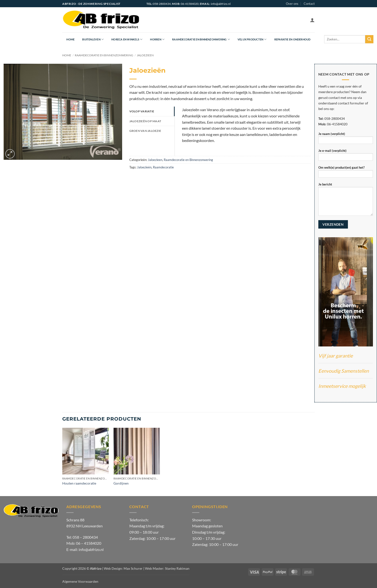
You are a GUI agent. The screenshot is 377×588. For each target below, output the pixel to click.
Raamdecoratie (163, 167)
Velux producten (252, 39)
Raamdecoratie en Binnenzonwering (201, 39)
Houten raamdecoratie (79, 483)
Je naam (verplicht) (346, 139)
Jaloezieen (145, 55)
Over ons (292, 4)
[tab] (152, 111)
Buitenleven (93, 39)
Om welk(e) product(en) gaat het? (346, 173)
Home (70, 39)
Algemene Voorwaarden (80, 581)
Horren (157, 39)
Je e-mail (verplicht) (346, 156)
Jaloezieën (144, 167)
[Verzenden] (369, 39)
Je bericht (346, 201)
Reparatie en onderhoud (292, 39)
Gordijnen (121, 483)
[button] (312, 20)
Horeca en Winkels (127, 39)
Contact (309, 4)
